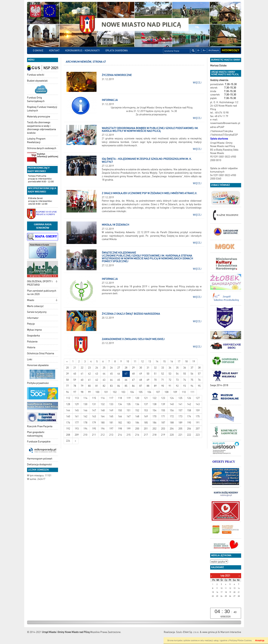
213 (111, 435)
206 (189, 429)
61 (89, 380)
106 (149, 392)
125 (180, 398)
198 (120, 429)
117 (111, 398)
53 (170, 374)
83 (111, 386)
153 (146, 410)
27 (119, 368)
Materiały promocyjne (39, 117)
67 (133, 380)
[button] (56, 282)
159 (198, 410)
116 (103, 398)
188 (172, 423)
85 (126, 386)
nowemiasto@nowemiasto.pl (225, 123)
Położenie (32, 342)
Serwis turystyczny (37, 312)
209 (77, 435)
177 (77, 423)
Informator (33, 318)
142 (189, 404)
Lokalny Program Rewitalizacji (36, 140)
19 (194, 361)
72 (170, 380)
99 (89, 392)
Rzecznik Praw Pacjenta (40, 426)
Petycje (31, 324)
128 (68, 404)
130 (85, 404)
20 (67, 368)
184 (137, 423)
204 (172, 429)
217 (146, 435)
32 (155, 368)
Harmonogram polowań (40, 459)
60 (82, 380)
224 (68, 441)
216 (137, 435)
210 (85, 435)
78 (75, 386)
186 (154, 423)
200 (137, 429)
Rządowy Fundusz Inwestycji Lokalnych (42, 109)
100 (97, 392)
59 (75, 380)
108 (166, 392)
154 (154, 410)
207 (198, 429)
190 (189, 423)
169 (146, 416)
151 (129, 410)
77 (67, 386)
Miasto (31, 300)
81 (97, 386)
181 (111, 423)
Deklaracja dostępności (39, 464)
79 (82, 386)
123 (163, 398)
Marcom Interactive (231, 632)
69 (148, 380)
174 (189, 416)
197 (111, 429)
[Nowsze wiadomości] (67, 362)
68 (141, 380)
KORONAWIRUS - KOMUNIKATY (82, 51)
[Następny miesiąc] (239, 576)
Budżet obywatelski (37, 81)
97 (75, 392)
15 (164, 361)
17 (179, 361)
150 (120, 410)
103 (123, 392)
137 (146, 404)
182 (120, 423)
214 (120, 435)
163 (94, 416)
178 (85, 423)
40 (75, 374)
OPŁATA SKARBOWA (117, 51)
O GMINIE (38, 51)
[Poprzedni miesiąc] (211, 576)
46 (119, 374)
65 (119, 380)
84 (119, 386)
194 (85, 429)
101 (106, 392)
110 (184, 392)
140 (172, 404)
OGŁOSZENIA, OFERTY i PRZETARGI (40, 283)
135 (129, 404)
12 (142, 361)
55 (185, 374)
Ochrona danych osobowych (42, 148)
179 (94, 423)
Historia (31, 347)
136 (137, 404)
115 (94, 398)
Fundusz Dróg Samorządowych (36, 99)
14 (157, 361)
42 (89, 374)
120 (137, 398)
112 (68, 398)
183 (129, 423)
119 (129, 398)
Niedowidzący (231, 50)
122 (154, 398)
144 (68, 410)
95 (199, 386)
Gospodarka (33, 336)
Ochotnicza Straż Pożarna (41, 353)
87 (141, 386)
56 (192, 374)
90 (163, 386)
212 (103, 435)
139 (163, 404)
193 (77, 429)
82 (104, 386)
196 (103, 429)
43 (97, 374)
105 (141, 392)
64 (111, 380)
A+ (204, 50)
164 (103, 416)
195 (94, 429)
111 (192, 392)
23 (89, 368)
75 (192, 380)
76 (199, 380)
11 (135, 361)
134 (120, 404)
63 (104, 380)
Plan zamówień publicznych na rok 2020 (42, 293)
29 (133, 368)
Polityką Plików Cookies (240, 641)
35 (177, 368)
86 (133, 386)
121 (146, 398)
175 (198, 416)
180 (103, 423)
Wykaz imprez (34, 330)
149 (111, 410)
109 (175, 392)
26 (111, 368)
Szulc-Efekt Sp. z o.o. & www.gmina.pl (197, 632)
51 (155, 374)
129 (77, 404)
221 (180, 435)
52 (163, 374)
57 (199, 374)
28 (126, 368)
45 (111, 374)
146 (85, 410)
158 (189, 410)
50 (148, 374)
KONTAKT (54, 51)
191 (198, 423)
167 (129, 416)
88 (148, 386)
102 (115, 392)
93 (185, 386)
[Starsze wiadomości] (75, 441)
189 (180, 423)
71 (163, 380)
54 (177, 374)
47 (126, 374)
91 (170, 386)
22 (82, 368)
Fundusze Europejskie (39, 442)
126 (189, 398)
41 (82, 374)
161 (77, 416)
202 (154, 429)
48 (133, 374)
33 (163, 368)
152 (137, 410)
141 (180, 404)
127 (198, 398)
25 (104, 368)
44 (104, 374)
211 (94, 435)
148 (103, 410)
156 (172, 410)
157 (180, 410)
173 (180, 416)
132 (103, 404)
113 (77, 398)
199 (129, 429)
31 (148, 368)
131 (94, 404)
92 (177, 386)
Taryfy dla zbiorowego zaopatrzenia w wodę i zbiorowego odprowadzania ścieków (42, 128)
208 (68, 435)
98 (82, 392)
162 (85, 416)
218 (154, 435)
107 (158, 392)
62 (97, 380)
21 (75, 368)
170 (154, 416)
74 (185, 380)
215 (129, 435)
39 (67, 374)
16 (172, 361)
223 (198, 435)
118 (120, 398)
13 (150, 361)
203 (163, 429)
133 (111, 404)
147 (94, 410)
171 (163, 416)
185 (146, 423)
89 (155, 386)
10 (128, 361)
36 (185, 368)
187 (163, 423)
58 (67, 380)
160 (68, 416)
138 (154, 404)
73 (177, 380)
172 (172, 416)
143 (198, 404)
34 (170, 368)
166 (120, 416)
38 (199, 368)
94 (192, 386)
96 (67, 392)
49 (141, 374)
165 (111, 416)
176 (68, 423)
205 (180, 429)
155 (163, 410)
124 (172, 398)
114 (85, 398)
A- (199, 50)
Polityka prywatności (38, 383)
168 (137, 416)
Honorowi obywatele (38, 365)
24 (97, 368)
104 (132, 392)
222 (189, 435)
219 (163, 435)
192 (68, 429)
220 (172, 435)
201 (146, 429)
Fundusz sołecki (36, 75)
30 (141, 368)
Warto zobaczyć (35, 306)
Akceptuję (260, 641)
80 (89, 386)
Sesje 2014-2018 (219, 385)
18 (186, 361)
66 (126, 380)
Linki (30, 359)
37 (192, 368)
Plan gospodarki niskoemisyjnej (36, 434)
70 (155, 380)
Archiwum (214, 50)
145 (77, 410)
